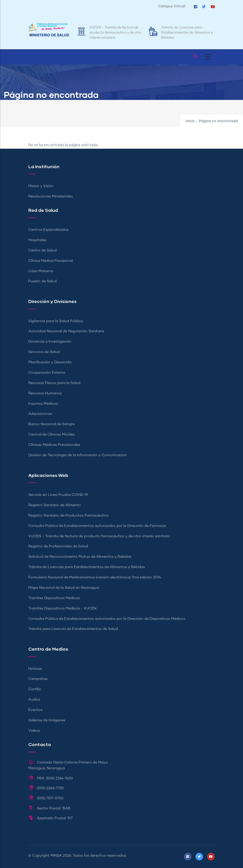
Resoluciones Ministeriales (51, 196)
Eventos (35, 710)
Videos (34, 731)
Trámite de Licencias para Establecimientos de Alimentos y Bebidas (187, 33)
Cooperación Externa (47, 373)
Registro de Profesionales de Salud (58, 546)
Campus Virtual (172, 6)
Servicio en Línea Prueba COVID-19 (58, 495)
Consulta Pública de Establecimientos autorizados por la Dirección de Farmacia (97, 526)
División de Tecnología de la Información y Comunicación (78, 455)
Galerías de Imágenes (47, 720)
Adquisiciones (40, 414)
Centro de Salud (42, 250)
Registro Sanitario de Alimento (55, 505)
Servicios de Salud (44, 352)
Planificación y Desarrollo (50, 362)
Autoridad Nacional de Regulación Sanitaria (66, 331)
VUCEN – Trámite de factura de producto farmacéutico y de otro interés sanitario (115, 33)
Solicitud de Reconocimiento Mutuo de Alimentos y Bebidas (80, 557)
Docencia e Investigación (50, 342)
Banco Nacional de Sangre (51, 424)
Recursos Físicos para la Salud (54, 383)
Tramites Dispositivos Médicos (54, 598)
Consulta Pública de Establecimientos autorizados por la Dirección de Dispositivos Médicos (107, 619)
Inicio (190, 121)
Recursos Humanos (45, 393)
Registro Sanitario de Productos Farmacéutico (68, 516)
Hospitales (37, 240)
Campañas (38, 679)
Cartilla (35, 689)
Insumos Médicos (43, 404)
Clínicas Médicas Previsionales (54, 445)
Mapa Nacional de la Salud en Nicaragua (64, 588)
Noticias (35, 669)
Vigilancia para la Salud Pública (56, 321)
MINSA (56, 856)
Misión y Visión (41, 186)
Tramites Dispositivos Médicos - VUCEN (62, 608)
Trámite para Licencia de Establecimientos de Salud (73, 629)
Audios (34, 700)
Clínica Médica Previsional (51, 261)
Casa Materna (41, 271)
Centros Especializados (48, 230)
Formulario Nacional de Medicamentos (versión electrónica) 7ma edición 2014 (95, 577)
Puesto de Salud (42, 281)
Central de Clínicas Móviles (51, 435)
